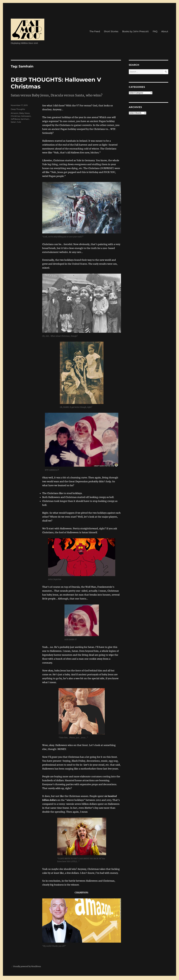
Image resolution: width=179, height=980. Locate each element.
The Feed (95, 31)
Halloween (26, 116)
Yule (19, 122)
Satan (13, 122)
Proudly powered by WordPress (27, 966)
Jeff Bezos (15, 119)
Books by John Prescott (136, 31)
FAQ (155, 31)
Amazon (15, 113)
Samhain (25, 119)
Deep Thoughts (18, 109)
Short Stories (111, 31)
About (165, 31)
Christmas (15, 116)
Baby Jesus (24, 113)
